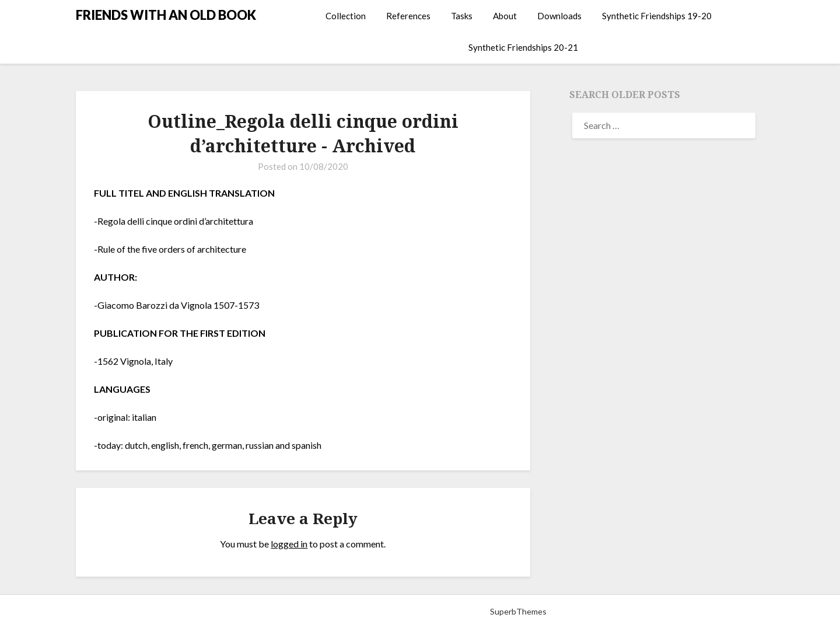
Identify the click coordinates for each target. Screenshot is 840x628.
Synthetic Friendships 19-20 (657, 16)
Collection (346, 16)
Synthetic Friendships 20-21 (523, 47)
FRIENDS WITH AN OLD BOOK (166, 15)
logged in (289, 544)
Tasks (462, 16)
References (408, 16)
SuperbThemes (518, 611)
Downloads (559, 16)
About (505, 16)
